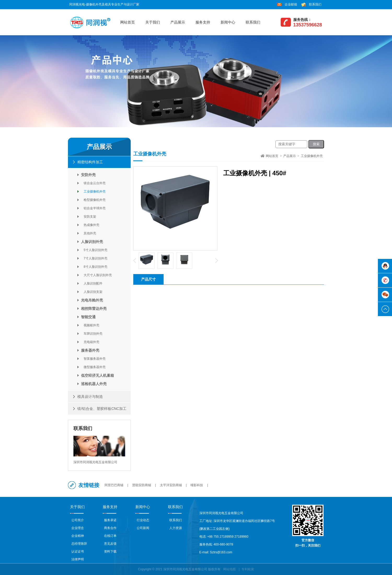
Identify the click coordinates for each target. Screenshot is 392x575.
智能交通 (88, 317)
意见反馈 (110, 544)
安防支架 (89, 217)
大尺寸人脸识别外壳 (96, 275)
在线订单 (110, 536)
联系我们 (315, 4)
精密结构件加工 (90, 162)
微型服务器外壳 (93, 367)
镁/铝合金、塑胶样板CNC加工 (102, 409)
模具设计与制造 (90, 397)
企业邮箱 (291, 4)
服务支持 (203, 22)
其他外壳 (89, 233)
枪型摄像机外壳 (93, 200)
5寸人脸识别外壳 (94, 250)
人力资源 (176, 528)
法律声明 (78, 559)
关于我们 (153, 22)
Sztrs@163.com (221, 552)
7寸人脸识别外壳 (94, 258)
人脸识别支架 (92, 292)
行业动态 (143, 520)
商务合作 (110, 528)
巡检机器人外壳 (94, 384)
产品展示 (178, 22)
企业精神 (78, 536)
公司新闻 (143, 528)
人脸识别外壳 (92, 242)
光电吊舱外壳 (92, 300)
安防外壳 (88, 175)
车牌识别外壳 (92, 334)
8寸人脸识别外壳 (94, 267)
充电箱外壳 (90, 342)
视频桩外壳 (90, 325)
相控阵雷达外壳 (94, 309)
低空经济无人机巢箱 (97, 375)
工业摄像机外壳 (93, 191)
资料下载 (110, 551)
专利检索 (248, 569)
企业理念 (78, 528)
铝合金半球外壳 (93, 208)
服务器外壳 (90, 350)
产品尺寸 (148, 279)
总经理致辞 (79, 544)
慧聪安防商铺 (142, 485)
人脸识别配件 (92, 283)
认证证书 (78, 551)
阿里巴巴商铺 (114, 485)
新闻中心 (228, 22)
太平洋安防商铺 (171, 485)
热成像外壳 (90, 225)
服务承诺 (110, 520)
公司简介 (78, 520)
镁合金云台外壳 (93, 183)
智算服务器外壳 (93, 359)
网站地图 (229, 569)
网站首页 (128, 22)
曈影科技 (197, 485)
